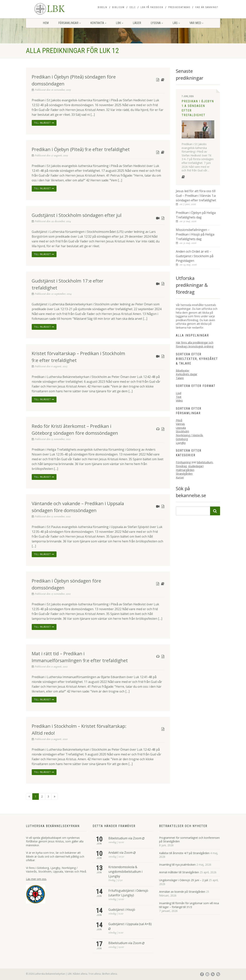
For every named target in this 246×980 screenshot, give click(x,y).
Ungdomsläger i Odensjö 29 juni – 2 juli (184, 880)
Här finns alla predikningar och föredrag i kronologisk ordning (195, 344)
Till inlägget (44, 123)
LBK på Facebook (152, 7)
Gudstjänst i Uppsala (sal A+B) (130, 924)
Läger (137, 23)
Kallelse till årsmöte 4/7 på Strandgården (184, 853)
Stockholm (182, 431)
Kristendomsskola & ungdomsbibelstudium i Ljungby (125, 872)
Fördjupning (183, 462)
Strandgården (184, 474)
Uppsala (181, 428)
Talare (180, 378)
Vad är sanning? (207, 7)
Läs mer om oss (36, 879)
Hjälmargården (185, 470)
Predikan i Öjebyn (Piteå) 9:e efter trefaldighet (81, 149)
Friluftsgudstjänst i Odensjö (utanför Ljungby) (128, 893)
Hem (46, 23)
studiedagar (195, 466)
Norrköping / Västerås (189, 435)
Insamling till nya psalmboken (177, 865)
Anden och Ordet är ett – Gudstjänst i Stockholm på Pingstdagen (195, 256)
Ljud (179, 393)
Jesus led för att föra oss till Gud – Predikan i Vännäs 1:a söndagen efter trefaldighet (196, 196)
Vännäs (180, 424)
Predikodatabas (179, 7)
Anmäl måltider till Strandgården (179, 872)
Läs (176, 23)
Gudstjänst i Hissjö (122, 910)
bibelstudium (205, 462)
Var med (196, 23)
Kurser (180, 477)
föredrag (181, 466)
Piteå (179, 420)
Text (179, 397)
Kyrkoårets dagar (187, 374)
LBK (120, 23)
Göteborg (182, 439)
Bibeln (103, 7)
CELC (133, 7)
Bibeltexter (183, 371)
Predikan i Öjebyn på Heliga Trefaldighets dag (196, 215)
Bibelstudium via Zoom (125, 838)
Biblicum (118, 7)
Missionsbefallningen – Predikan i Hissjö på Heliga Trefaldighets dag (195, 234)
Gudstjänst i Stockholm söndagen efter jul (77, 215)
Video (179, 400)
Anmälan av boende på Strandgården (182, 892)
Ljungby (181, 443)
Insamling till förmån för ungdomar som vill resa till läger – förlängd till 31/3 (189, 905)
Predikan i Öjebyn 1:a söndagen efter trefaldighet (198, 108)
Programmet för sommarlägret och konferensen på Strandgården (189, 840)
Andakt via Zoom (121, 853)
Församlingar (69, 23)
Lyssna (157, 23)
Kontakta (98, 23)
